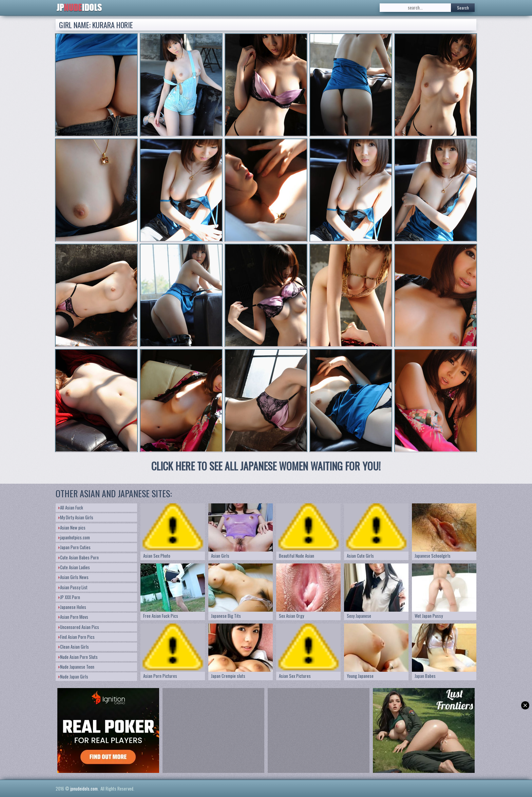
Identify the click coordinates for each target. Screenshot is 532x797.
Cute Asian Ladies (74, 567)
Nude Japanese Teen (76, 667)
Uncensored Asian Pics (79, 627)
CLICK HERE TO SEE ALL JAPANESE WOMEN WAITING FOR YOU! (266, 466)
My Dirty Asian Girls (76, 517)
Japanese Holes (72, 607)
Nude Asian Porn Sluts (78, 657)
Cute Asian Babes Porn (79, 557)
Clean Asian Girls (74, 647)
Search (463, 8)
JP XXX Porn (69, 597)
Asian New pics (72, 527)
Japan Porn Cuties (74, 547)
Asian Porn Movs (73, 617)
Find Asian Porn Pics (77, 637)
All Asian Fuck (71, 507)
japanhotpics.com (74, 537)
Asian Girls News (73, 577)
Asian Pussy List (73, 587)
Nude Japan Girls (73, 676)
